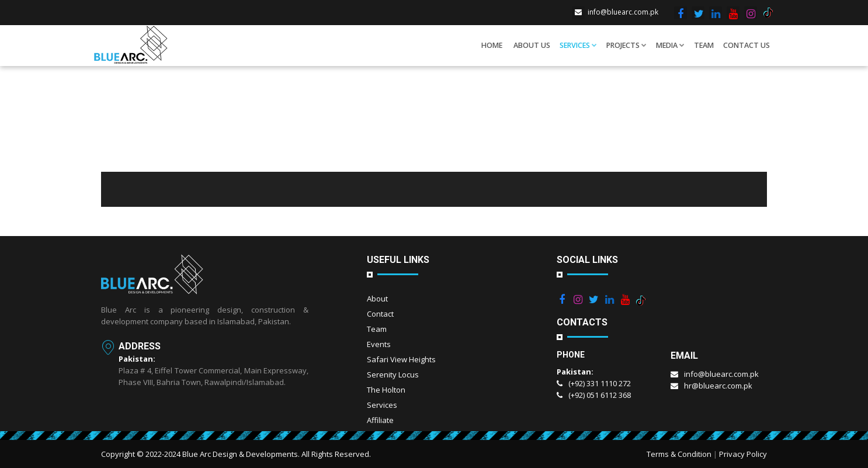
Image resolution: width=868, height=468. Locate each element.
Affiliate (380, 420)
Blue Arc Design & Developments (240, 454)
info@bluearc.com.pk (615, 12)
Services (578, 45)
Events (379, 344)
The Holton (386, 390)
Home (492, 45)
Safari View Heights (401, 359)
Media (670, 45)
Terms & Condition (679, 454)
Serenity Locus (393, 375)
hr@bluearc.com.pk (711, 386)
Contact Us (747, 45)
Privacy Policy (743, 454)
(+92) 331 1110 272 (594, 383)
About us (532, 45)
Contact (380, 314)
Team (704, 45)
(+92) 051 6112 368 (594, 395)
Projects (626, 45)
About (377, 299)
